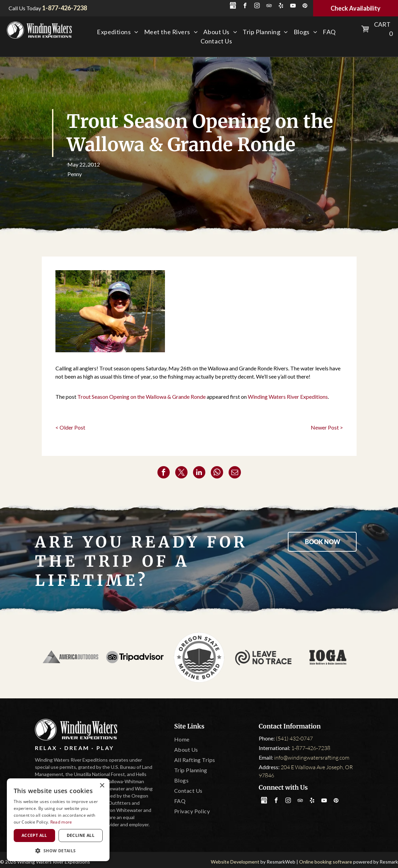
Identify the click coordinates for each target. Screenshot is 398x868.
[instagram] (257, 6)
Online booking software (326, 862)
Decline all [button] (81, 835)
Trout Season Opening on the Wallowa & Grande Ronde (142, 397)
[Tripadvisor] (135, 657)
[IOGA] (328, 657)
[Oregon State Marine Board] (199, 657)
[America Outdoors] (70, 657)
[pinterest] (305, 6)
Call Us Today (25, 8)
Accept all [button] (34, 835)
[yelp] (281, 6)
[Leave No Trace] (264, 657)
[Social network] (233, 6)
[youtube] (293, 6)
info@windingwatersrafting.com (312, 758)
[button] (58, 850)
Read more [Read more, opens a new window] (61, 822)
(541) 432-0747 (294, 738)
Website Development (235, 862)
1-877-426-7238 (311, 748)
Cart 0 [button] (383, 29)
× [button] (102, 786)
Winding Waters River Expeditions (288, 397)
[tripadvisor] (269, 6)
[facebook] (245, 6)
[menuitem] (118, 32)
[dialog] (58, 820)
